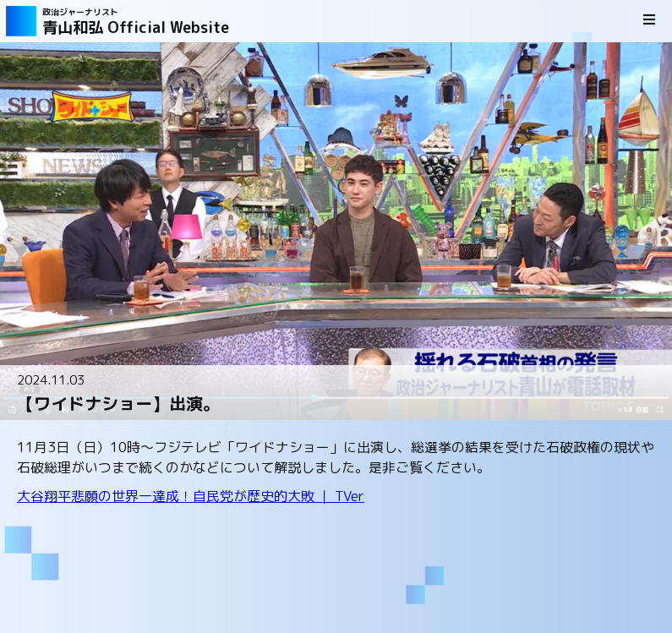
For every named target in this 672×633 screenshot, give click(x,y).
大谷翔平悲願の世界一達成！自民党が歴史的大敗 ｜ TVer (191, 496)
